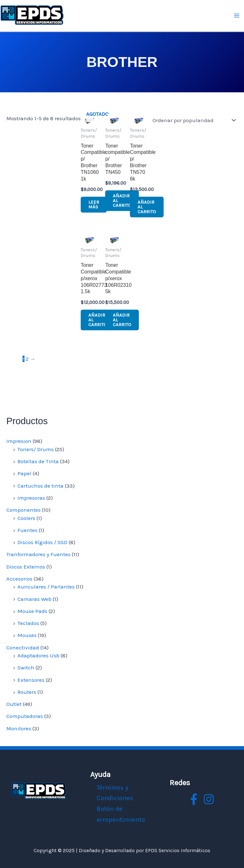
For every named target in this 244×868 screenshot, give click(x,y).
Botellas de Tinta (38, 461)
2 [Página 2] (27, 359)
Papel (24, 473)
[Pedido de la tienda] (193, 120)
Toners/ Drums (36, 449)
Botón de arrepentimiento (121, 814)
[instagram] (209, 799)
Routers (27, 692)
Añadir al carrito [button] (122, 201)
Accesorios (19, 579)
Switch (26, 667)
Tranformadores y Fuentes (38, 554)
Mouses (27, 635)
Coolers (26, 518)
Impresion (19, 441)
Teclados (28, 623)
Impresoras (31, 498)
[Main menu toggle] (237, 16)
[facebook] (194, 799)
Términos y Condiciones (115, 793)
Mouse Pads (32, 611)
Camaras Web (34, 599)
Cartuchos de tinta (41, 486)
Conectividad (23, 648)
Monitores (19, 728)
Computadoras (25, 716)
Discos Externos (26, 567)
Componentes (24, 510)
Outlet (14, 704)
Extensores (31, 680)
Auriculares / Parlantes (46, 587)
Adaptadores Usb (38, 655)
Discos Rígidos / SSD (42, 542)
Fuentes (27, 530)
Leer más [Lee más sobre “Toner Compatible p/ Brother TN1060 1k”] (94, 204)
